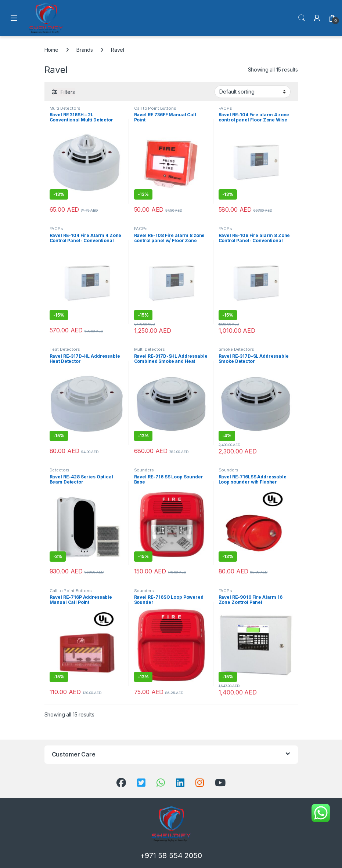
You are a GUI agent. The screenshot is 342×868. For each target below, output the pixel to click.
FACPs (225, 108)
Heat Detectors (65, 349)
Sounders (144, 470)
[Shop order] (253, 92)
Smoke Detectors (236, 349)
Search (302, 18)
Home (51, 50)
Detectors (60, 470)
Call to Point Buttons (155, 108)
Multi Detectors (65, 108)
